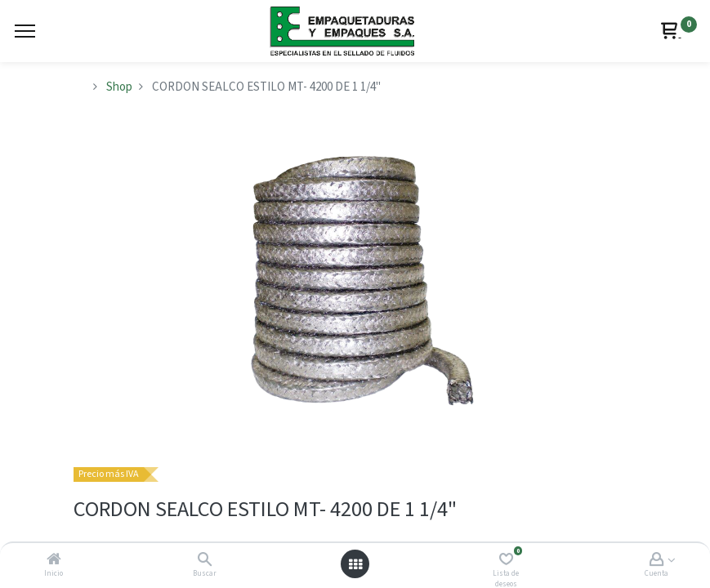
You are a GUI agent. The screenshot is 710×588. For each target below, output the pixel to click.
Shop (119, 87)
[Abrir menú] (355, 564)
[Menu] (25, 31)
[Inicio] (54, 561)
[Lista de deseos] (506, 561)
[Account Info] (656, 561)
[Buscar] (205, 561)
